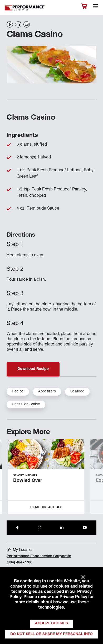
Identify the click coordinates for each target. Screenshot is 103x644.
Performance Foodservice (25, 8)
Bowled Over (28, 481)
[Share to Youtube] (85, 528)
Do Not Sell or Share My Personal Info (51, 634)
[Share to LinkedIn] (62, 528)
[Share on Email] (27, 24)
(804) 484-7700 (19, 563)
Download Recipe (33, 369)
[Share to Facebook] (18, 528)
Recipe (18, 392)
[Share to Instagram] (40, 528)
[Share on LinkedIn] (18, 24)
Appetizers (47, 392)
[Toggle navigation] (96, 8)
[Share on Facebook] (10, 24)
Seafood (77, 392)
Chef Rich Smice (26, 405)
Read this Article (46, 507)
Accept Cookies (51, 624)
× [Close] (83, 577)
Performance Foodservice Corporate (39, 556)
